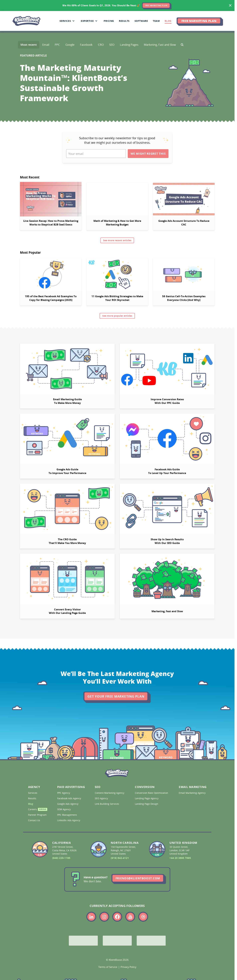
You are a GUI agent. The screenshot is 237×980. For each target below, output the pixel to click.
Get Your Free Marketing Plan (116, 696)
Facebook (86, 45)
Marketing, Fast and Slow (160, 45)
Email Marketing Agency (192, 793)
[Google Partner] (83, 941)
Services (33, 793)
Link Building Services (107, 804)
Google (70, 45)
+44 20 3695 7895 (180, 858)
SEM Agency (64, 809)
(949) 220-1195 (61, 858)
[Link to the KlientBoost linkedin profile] (91, 917)
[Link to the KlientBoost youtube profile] (130, 917)
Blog (31, 804)
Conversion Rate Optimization (151, 793)
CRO (101, 45)
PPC (57, 45)
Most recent (29, 45)
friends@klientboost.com (138, 878)
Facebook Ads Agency (69, 798)
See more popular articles (117, 316)
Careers (37, 810)
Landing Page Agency (147, 798)
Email (46, 45)
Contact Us (34, 820)
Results (33, 798)
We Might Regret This (148, 154)
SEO (112, 45)
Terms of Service (108, 967)
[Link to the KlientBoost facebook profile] (117, 917)
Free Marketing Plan (199, 21)
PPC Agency (64, 793)
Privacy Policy (128, 967)
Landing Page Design (147, 804)
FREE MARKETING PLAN (156, 5)
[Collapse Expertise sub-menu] (96, 21)
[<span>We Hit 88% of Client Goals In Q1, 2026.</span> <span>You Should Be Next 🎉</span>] (117, 5)
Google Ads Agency (68, 804)
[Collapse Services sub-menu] (74, 21)
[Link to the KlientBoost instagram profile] (104, 917)
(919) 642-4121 (120, 858)
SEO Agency (102, 798)
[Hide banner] (230, 5)
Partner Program (37, 815)
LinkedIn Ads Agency (69, 820)
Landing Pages (129, 45)
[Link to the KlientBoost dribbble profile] (143, 917)
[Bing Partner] (117, 941)
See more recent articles (117, 240)
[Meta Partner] (151, 941)
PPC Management (67, 815)
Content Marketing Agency (109, 793)
